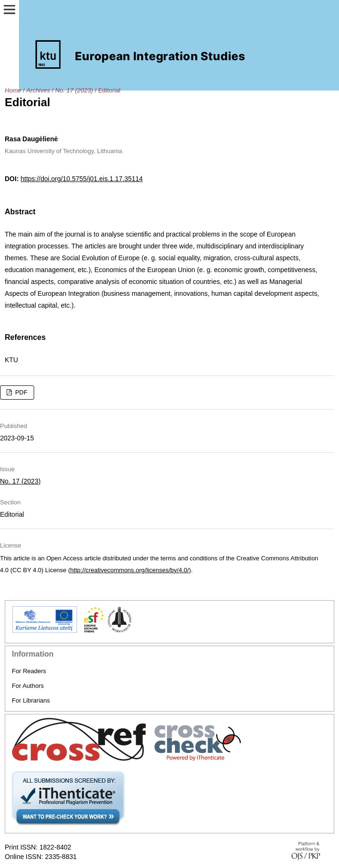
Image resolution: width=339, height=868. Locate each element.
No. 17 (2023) (74, 90)
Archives (38, 90)
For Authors (28, 686)
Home (13, 90)
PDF (20, 392)
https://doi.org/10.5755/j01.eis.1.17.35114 (82, 179)
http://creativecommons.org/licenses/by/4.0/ (129, 570)
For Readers (29, 671)
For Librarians (31, 700)
